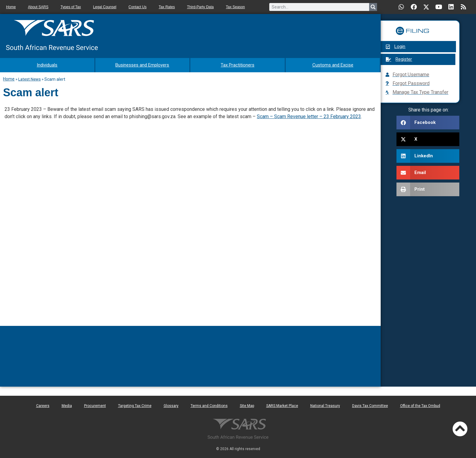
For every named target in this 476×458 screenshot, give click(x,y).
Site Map (247, 405)
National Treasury (325, 405)
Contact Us (137, 7)
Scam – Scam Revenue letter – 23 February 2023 (309, 116)
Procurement (95, 405)
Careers (43, 405)
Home (11, 7)
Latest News (29, 78)
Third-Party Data (200, 7)
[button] (428, 123)
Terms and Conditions (209, 405)
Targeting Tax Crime (135, 405)
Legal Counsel (105, 7)
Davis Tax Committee (370, 405)
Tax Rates (167, 7)
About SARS (38, 7)
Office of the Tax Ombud (420, 405)
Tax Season (235, 7)
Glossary (171, 405)
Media (67, 405)
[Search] (373, 7)
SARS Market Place (282, 405)
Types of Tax (71, 7)
